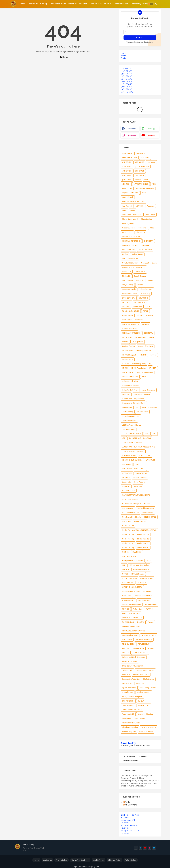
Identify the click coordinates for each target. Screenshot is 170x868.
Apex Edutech (128, 197)
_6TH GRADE (126, 82)
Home (22, 4)
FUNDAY (146, 324)
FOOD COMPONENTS (131, 311)
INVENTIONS (127, 408)
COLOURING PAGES (130, 263)
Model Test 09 (128, 548)
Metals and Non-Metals (131, 517)
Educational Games (130, 294)
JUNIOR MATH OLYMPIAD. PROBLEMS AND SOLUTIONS (139, 447)
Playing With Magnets (131, 613)
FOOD (148, 307)
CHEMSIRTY (147, 245)
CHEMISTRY (149, 241)
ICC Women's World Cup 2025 (134, 364)
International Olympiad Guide (134, 403)
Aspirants (151, 206)
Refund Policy (131, 860)
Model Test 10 (143, 548)
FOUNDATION (128, 316)
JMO (154, 434)
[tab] (22, 4)
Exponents (126, 302)
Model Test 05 (128, 539)
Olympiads (33, 4)
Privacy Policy (62, 860)
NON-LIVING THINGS (141, 570)
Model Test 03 (128, 535)
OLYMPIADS (148, 591)
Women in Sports (129, 732)
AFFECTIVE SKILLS (141, 184)
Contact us (47, 860)
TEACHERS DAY (128, 705)
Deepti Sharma (140, 276)
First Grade (138, 307)
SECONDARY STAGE (141, 675)
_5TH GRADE (126, 79)
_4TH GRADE (126, 76)
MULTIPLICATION (129, 556)
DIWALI (150, 280)
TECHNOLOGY (144, 705)
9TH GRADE (127, 180)
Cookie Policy (99, 860)
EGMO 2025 (146, 294)
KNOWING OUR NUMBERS (132, 460)
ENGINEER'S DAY (129, 298)
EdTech (140, 285)
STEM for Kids (128, 692)
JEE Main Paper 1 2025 (131, 416)
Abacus (108, 4)
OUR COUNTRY (128, 600)
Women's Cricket (146, 732)
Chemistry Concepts (130, 245)
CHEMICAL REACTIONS (131, 241)
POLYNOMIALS (128, 622)
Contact (124, 58)
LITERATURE (127, 473)
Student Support (144, 692)
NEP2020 (126, 570)
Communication (121, 4)
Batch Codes (150, 215)
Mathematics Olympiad (131, 504)
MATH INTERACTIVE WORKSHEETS (136, 495)
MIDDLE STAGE (150, 517)
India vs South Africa (130, 381)
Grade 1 (152, 337)
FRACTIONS (127, 320)
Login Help (127, 482)
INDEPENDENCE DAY (130, 377)
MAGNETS (126, 486)
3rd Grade (151, 162)
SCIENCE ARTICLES (130, 662)
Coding (44, 4)
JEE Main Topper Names (132, 425)
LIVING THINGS (142, 473)
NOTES (125, 574)
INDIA (144, 377)
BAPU (124, 210)
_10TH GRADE (127, 92)
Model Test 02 (128, 526)
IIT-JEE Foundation (138, 368)
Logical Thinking (140, 478)
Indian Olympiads (148, 390)
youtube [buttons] (152, 135)
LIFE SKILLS (127, 464)
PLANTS (149, 609)
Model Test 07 (128, 543)
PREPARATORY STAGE (131, 627)
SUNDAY (141, 701)
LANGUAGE (150, 460)
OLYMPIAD (142, 583)
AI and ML (83, 4)
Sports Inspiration (129, 688)
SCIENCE (126, 653)
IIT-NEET (153, 368)
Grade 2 (125, 342)
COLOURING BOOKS (130, 259)
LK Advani (126, 478)
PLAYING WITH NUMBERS (132, 618)
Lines (143, 469)
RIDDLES (126, 648)
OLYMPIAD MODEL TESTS (132, 587)
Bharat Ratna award (130, 219)
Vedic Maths (96, 4)
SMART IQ (140, 683)
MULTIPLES (137, 552)
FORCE (145, 311)
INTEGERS (126, 394)
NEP (124, 565)
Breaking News (128, 224)
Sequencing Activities (131, 679)
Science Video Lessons (145, 670)
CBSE (152, 228)
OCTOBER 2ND (128, 583)
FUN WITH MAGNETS (130, 324)
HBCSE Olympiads (129, 355)
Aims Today (128, 743)
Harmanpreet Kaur (144, 351)
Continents (127, 272)
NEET (149, 561)
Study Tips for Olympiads (132, 697)
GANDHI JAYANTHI (129, 329)
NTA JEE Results (138, 574)
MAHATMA (138, 486)
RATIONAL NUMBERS (144, 640)
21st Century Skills (130, 158)
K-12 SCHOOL (145, 456)
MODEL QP (126, 521)
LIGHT (137, 464)
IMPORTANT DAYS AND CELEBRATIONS (138, 372)
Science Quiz (127, 670)
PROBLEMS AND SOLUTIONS (134, 631)
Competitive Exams (149, 263)
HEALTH (143, 355)
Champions (140, 232)
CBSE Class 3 (127, 232)
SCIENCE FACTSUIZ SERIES (133, 666)
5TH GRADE (127, 171)
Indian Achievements (130, 386)
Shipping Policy (114, 860)
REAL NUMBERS (128, 644)
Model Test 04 (143, 535)
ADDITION (126, 184)
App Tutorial (127, 206)
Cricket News (140, 272)
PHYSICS (126, 609)
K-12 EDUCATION (129, 456)
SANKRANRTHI (138, 648)
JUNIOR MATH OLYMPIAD (132, 443)
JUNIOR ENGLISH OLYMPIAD (140, 438)
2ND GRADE (127, 162)
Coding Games (137, 254)
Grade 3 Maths (138, 342)
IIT (150, 364)
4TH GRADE (127, 167)
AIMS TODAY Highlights (145, 188)
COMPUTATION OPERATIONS (134, 267)
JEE (137, 408)
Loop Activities (140, 482)
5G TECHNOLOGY (142, 167)
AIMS (154, 184)
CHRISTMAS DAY (145, 250)
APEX (144, 193)
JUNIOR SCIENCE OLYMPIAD (133, 451)
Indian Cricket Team (130, 390)
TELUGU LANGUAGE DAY (132, 710)
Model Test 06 (143, 539)
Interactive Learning (142, 394)
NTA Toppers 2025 (129, 578)
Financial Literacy (58, 4)
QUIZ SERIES (127, 640)
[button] (151, 4)
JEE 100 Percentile (149, 408)
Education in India (129, 289)
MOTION (126, 552)
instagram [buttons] (132, 135)
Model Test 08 (143, 543)
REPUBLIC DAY (144, 644)
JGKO (147, 434)
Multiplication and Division (133, 561)
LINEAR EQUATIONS (130, 469)
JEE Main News (142, 412)
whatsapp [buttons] (152, 129)
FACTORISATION (141, 302)
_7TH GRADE (126, 84)
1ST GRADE (140, 153)
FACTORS (126, 307)
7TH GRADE (127, 175)
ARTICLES (140, 206)
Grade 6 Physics (128, 346)
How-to (153, 355)
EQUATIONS (143, 298)
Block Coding (146, 219)
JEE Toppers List (129, 429)
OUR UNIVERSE (144, 600)
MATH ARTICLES (129, 491)
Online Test (127, 596)
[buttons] (136, 848)
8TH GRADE (140, 175)
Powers (151, 622)
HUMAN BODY (128, 359)
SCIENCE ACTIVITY (140, 653)
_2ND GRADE (126, 71)
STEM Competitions (148, 688)
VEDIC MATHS (140, 719)
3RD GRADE (139, 162)
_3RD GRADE (126, 74)
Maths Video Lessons (145, 508)
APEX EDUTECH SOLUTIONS (133, 202)
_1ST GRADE (126, 68)
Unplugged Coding (145, 714)
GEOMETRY (148, 333)
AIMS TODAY (127, 188)
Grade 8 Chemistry (146, 346)
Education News (146, 289)
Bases (132, 210)
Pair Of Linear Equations (132, 605)
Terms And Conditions (80, 860)
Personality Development (142, 4)
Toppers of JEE (128, 714)
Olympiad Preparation (131, 591)
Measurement (148, 513)
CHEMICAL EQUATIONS (131, 237)
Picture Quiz (138, 609)
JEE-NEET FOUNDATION (132, 434)
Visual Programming (130, 727)
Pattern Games (151, 605)
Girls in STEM (141, 337)
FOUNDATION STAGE (145, 316)
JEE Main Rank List (129, 421)
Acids (146, 180)
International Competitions (133, 399)
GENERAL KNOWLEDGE (131, 333)
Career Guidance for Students (134, 228)
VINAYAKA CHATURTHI (131, 723)
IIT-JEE (125, 368)
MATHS (147, 504)
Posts (126, 802)
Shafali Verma (149, 679)
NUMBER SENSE (147, 578)
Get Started (127, 337)
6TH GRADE (140, 171)
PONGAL (141, 622)
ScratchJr (126, 675)
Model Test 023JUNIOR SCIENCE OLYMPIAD (139, 530)
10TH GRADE (127, 153)
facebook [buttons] (132, 129)
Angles (125, 193)
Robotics (72, 4)
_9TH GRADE (126, 89)
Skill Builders (127, 683)
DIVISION (140, 280)
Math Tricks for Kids (130, 500)
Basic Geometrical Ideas (132, 215)
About (123, 56)
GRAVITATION (128, 351)
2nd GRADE (145, 158)
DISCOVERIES (127, 280)
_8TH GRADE (126, 87)
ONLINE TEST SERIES (143, 596)
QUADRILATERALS (149, 635)
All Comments (130, 805)
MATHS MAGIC (128, 508)
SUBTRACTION (128, 701)
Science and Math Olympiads (134, 657)
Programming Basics (130, 635)
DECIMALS (126, 276)
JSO (124, 438)
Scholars (151, 648)
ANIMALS (135, 193)
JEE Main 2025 (128, 412)
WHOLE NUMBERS (148, 727)
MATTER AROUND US (131, 513)
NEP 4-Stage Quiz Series (139, 565)
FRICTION (139, 320)
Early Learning (128, 285)
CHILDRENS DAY (129, 250)
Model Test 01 (140, 521)
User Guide (127, 719)
